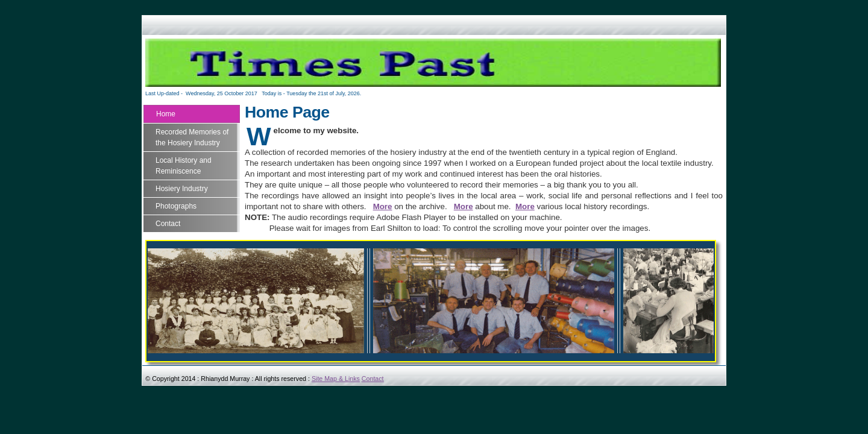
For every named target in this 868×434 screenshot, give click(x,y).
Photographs (176, 206)
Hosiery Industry (182, 189)
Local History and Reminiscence (184, 166)
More (383, 206)
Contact (168, 224)
